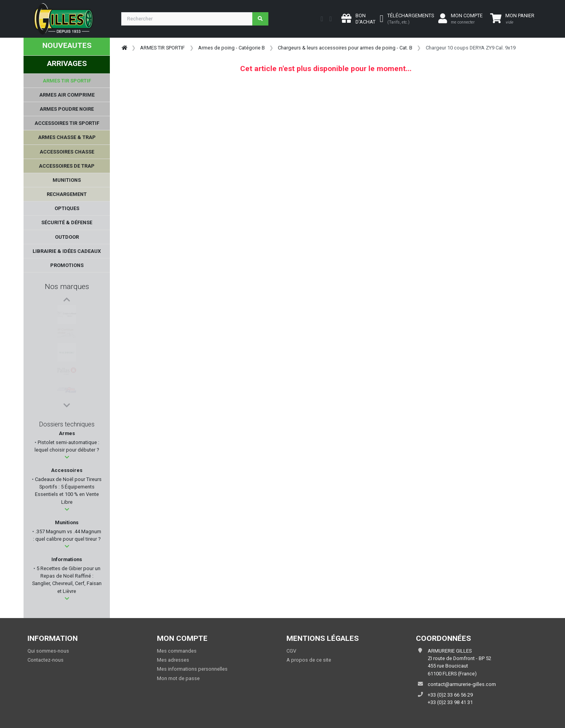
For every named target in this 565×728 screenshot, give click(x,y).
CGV (291, 651)
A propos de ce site (309, 660)
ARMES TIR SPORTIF (162, 48)
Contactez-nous (46, 660)
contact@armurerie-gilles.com (462, 684)
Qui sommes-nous (48, 651)
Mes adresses (173, 660)
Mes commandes (177, 651)
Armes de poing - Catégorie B (231, 48)
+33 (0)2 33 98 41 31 (450, 702)
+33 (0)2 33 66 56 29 (450, 695)
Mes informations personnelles (192, 669)
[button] (67, 457)
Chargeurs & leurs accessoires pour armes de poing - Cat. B (345, 48)
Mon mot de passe (178, 678)
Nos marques (67, 286)
